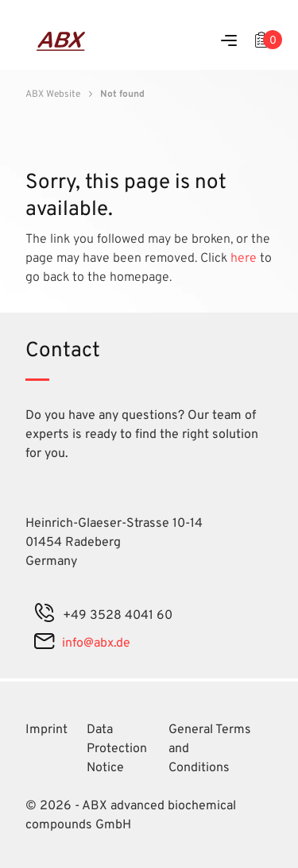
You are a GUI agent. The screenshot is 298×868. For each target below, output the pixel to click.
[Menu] (229, 42)
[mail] (44, 643)
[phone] (45, 616)
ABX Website (53, 94)
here (245, 259)
